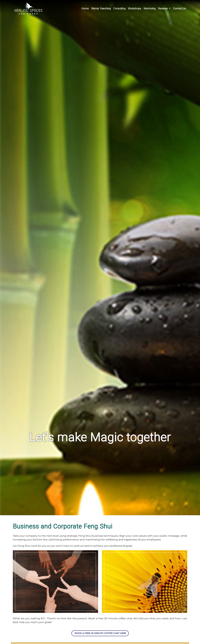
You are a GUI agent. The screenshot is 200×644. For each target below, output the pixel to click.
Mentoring (150, 8)
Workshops (135, 8)
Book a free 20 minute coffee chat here (100, 633)
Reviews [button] (163, 8)
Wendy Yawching (101, 8)
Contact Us (179, 8)
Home (85, 8)
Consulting (119, 8)
